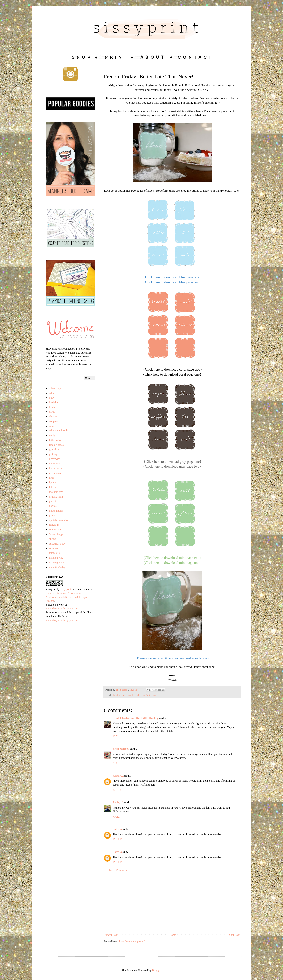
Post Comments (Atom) (132, 942)
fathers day (55, 440)
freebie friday (120, 695)
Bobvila (117, 829)
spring (53, 539)
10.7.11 (117, 736)
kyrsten (132, 695)
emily (52, 435)
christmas (55, 417)
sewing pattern (57, 529)
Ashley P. (118, 802)
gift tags (54, 454)
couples (53, 421)
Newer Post (111, 935)
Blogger (156, 970)
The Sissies (122, 690)
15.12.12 (117, 840)
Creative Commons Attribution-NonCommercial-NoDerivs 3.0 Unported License (68, 597)
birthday (54, 402)
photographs (56, 511)
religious (54, 525)
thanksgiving (56, 558)
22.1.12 (117, 790)
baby (52, 398)
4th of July (55, 388)
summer (54, 548)
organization (150, 695)
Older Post (234, 935)
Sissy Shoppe (57, 534)
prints (52, 515)
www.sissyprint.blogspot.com (62, 609)
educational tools (59, 431)
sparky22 (118, 776)
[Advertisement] (172, 903)
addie (52, 393)
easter (52, 426)
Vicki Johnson (121, 749)
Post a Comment (118, 871)
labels (139, 695)
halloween (55, 464)
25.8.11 (117, 763)
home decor (56, 468)
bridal (52, 407)
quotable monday (59, 520)
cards (52, 412)
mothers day (56, 492)
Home (173, 935)
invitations (55, 473)
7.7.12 (116, 817)
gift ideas (54, 450)
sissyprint (51, 589)
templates (55, 553)
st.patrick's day (57, 544)
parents (53, 501)
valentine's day (57, 567)
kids (51, 478)
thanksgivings (57, 562)
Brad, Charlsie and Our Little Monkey (135, 718)
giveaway (55, 459)
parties (53, 506)
